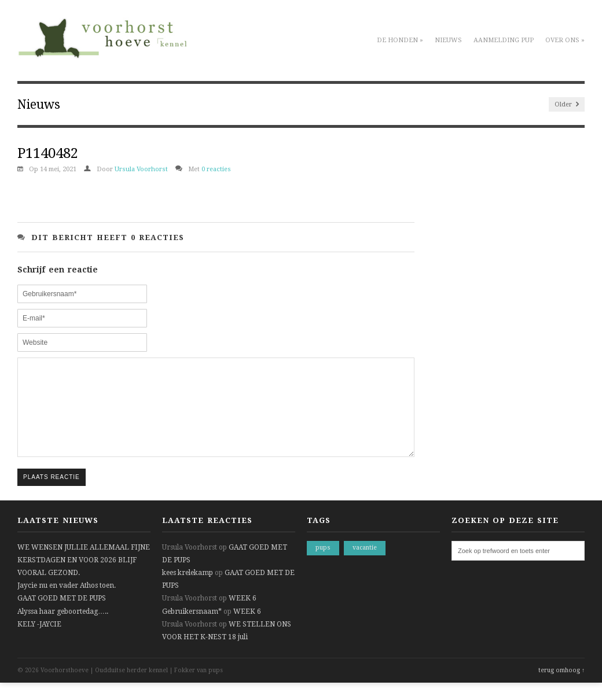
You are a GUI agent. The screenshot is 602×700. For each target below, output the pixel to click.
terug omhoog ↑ (561, 688)
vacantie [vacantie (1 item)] (365, 565)
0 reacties (216, 169)
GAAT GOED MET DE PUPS (62, 616)
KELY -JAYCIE (39, 642)
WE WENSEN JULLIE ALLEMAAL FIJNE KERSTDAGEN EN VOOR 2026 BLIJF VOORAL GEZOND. (84, 577)
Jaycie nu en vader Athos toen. (67, 603)
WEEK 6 (243, 616)
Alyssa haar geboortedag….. (63, 629)
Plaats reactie (52, 494)
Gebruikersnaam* (192, 629)
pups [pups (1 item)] (323, 565)
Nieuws (448, 40)
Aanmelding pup (504, 40)
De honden (400, 40)
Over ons (565, 40)
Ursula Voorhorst (141, 169)
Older (567, 104)
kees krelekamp (188, 590)
